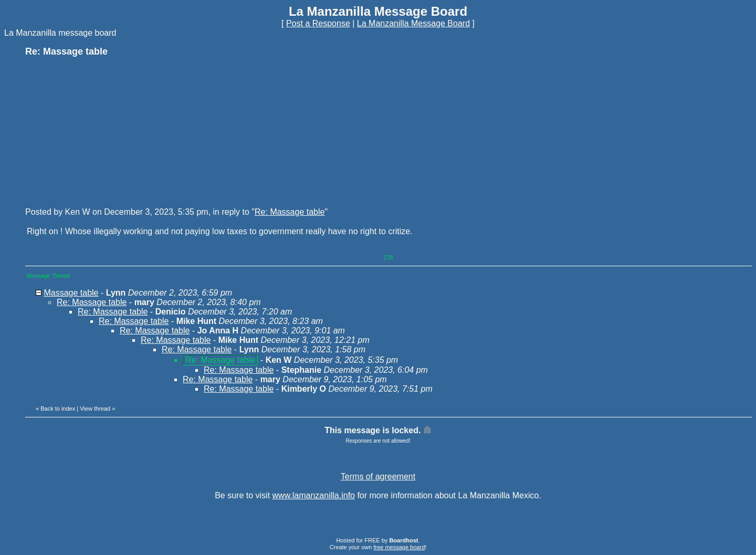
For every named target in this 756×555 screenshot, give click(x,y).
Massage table (71, 293)
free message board (399, 547)
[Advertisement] (104, 131)
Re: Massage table (290, 212)
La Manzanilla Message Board (413, 23)
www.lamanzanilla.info (314, 495)
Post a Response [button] (318, 23)
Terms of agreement (378, 477)
